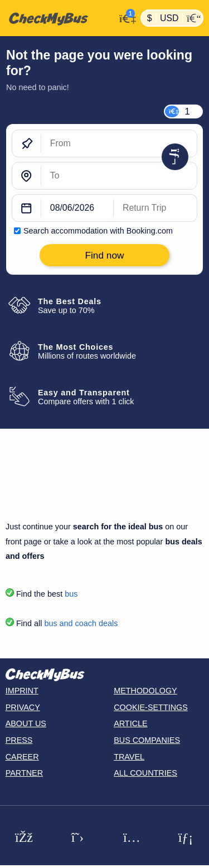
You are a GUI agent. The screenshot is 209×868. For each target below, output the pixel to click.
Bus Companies (147, 740)
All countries (145, 773)
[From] (119, 144)
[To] (119, 176)
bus (71, 594)
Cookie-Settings (151, 707)
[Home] (58, 18)
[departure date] (77, 209)
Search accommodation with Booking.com (98, 231)
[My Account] (125, 17)
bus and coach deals (81, 623)
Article (131, 723)
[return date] (155, 209)
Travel (129, 757)
